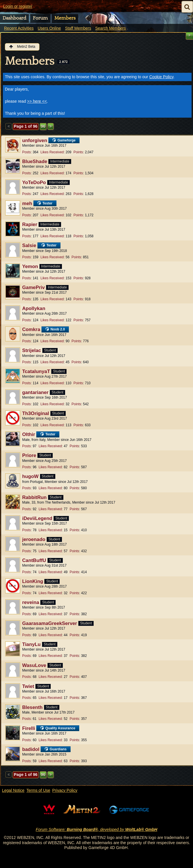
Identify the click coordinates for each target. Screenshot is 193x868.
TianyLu (31, 644)
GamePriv (33, 287)
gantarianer (35, 392)
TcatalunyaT (36, 371)
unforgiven (35, 140)
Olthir (29, 434)
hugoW (30, 476)
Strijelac (32, 350)
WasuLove (34, 665)
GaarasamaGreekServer (50, 623)
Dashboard (14, 18)
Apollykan (34, 308)
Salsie (29, 245)
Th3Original (36, 413)
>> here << (37, 101)
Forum (40, 18)
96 (43, 126)
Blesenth (32, 707)
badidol (31, 749)
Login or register (18, 6)
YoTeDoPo (34, 182)
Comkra (31, 329)
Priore (29, 455)
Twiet (28, 686)
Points (78, 152)
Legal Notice (13, 790)
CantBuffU (34, 560)
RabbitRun (34, 497)
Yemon (30, 266)
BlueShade (35, 161)
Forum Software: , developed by (96, 829)
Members (65, 18)
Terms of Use (38, 790)
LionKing (33, 581)
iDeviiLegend (37, 518)
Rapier (30, 224)
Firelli (29, 728)
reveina (31, 602)
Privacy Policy (65, 790)
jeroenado (34, 539)
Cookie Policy (161, 77)
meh (27, 203)
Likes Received (52, 152)
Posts (27, 152)
